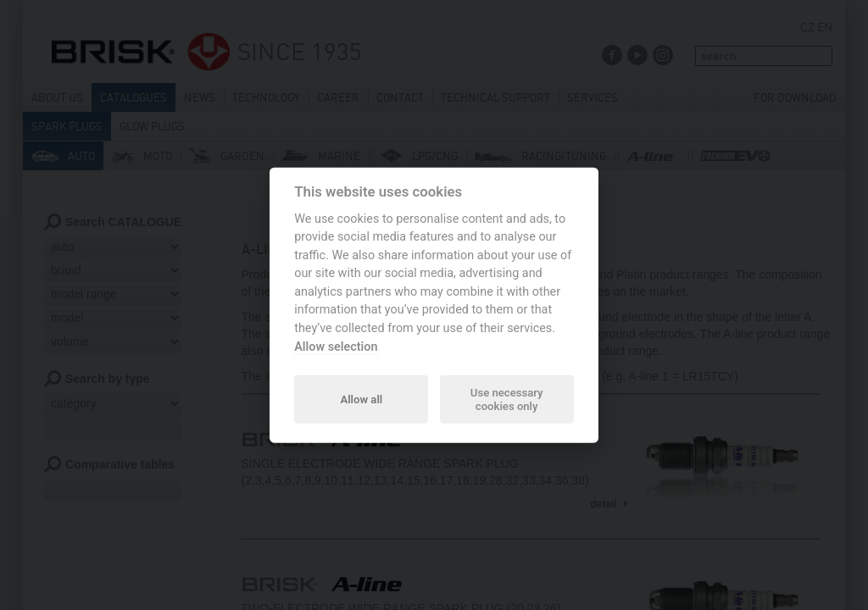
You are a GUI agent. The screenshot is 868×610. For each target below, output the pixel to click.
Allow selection (336, 346)
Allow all (361, 399)
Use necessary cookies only (507, 399)
